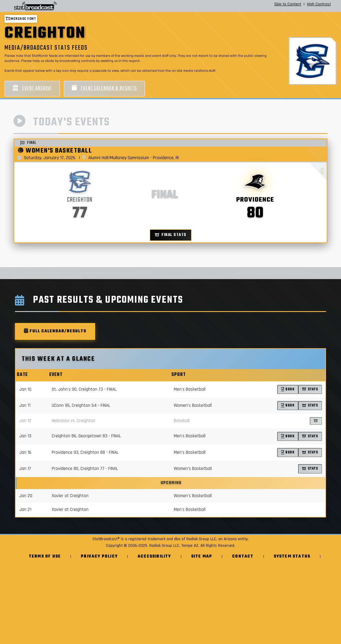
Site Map (202, 557)
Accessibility (154, 557)
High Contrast (319, 4)
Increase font (21, 19)
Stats (310, 389)
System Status (292, 557)
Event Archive (32, 88)
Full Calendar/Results (55, 331)
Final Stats (171, 235)
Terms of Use (45, 557)
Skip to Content (288, 4)
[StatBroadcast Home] (60, 6)
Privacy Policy (99, 557)
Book (288, 389)
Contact (243, 557)
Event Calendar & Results (104, 88)
